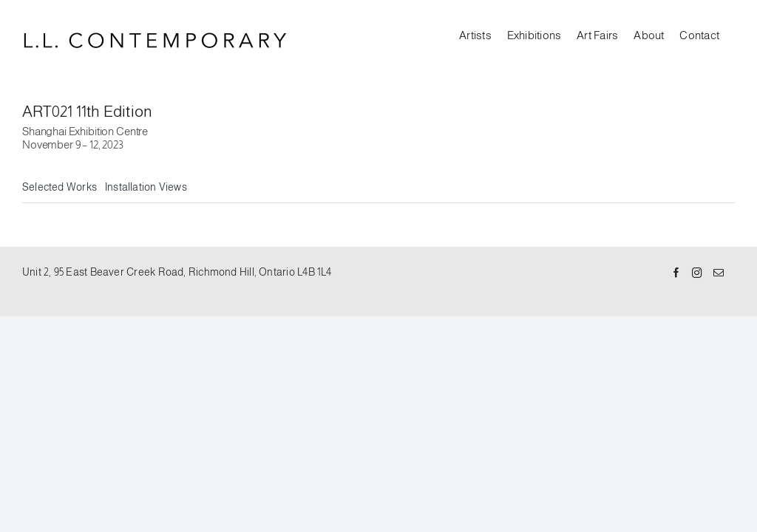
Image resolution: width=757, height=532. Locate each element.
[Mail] (719, 273)
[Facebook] (676, 273)
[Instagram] (697, 273)
